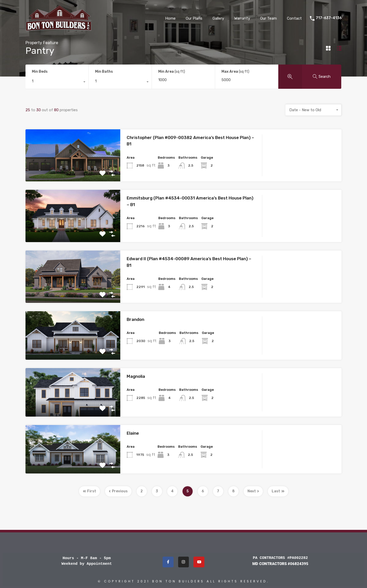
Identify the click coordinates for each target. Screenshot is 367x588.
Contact (294, 18)
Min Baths (104, 72)
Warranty (242, 18)
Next (253, 491)
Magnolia (136, 376)
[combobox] (57, 82)
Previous (118, 491)
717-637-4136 (329, 18)
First (89, 491)
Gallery (218, 18)
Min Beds (40, 72)
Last (278, 491)
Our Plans (194, 18)
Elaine (133, 433)
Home (170, 18)
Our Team (268, 18)
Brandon (135, 319)
